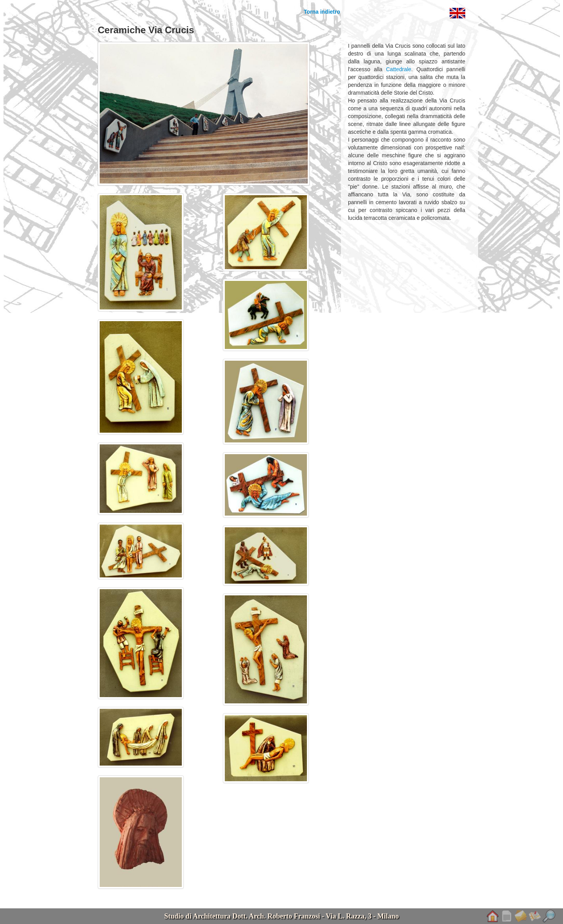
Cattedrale (399, 69)
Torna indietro (322, 12)
